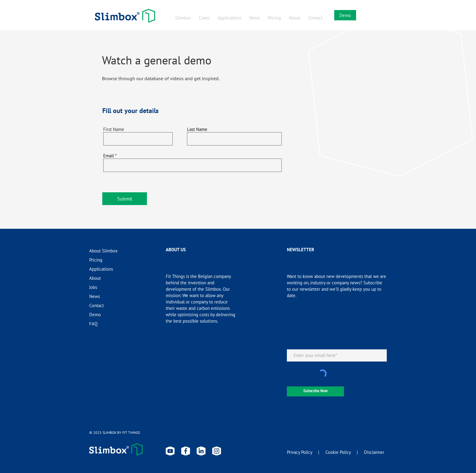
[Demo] (345, 15)
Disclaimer (374, 452)
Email (109, 156)
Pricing (96, 260)
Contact (97, 305)
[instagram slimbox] (217, 451)
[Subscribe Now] (315, 391)
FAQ (93, 324)
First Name (114, 129)
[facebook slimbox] (186, 451)
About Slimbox (104, 251)
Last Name (197, 129)
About (95, 278)
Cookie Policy (338, 452)
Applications (101, 269)
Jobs (93, 287)
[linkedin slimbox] (201, 451)
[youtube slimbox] (170, 451)
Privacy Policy (299, 452)
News (95, 296)
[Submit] (125, 199)
